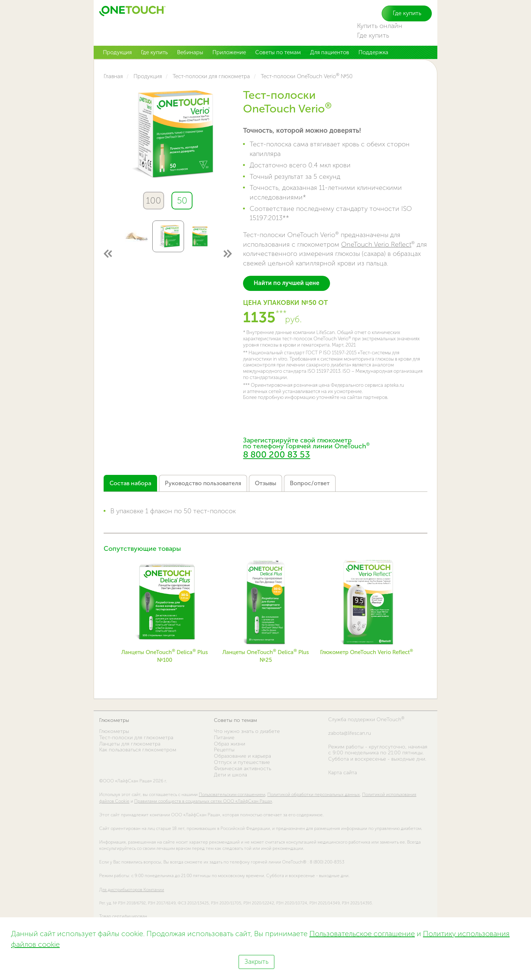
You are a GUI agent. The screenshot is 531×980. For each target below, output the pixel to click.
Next (227, 253)
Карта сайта (343, 773)
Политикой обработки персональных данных (314, 795)
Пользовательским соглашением (232, 795)
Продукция (117, 52)
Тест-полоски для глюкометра (136, 738)
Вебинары (190, 52)
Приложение (229, 52)
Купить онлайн (380, 26)
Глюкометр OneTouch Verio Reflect (367, 652)
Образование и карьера (242, 756)
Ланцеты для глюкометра (130, 744)
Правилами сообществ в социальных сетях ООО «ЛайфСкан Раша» (203, 801)
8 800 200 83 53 (277, 454)
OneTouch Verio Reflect (376, 244)
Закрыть (256, 962)
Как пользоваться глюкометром (138, 750)
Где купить (407, 13)
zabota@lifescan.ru (350, 733)
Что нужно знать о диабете (247, 731)
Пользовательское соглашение (362, 934)
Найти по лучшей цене (287, 283)
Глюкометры (114, 720)
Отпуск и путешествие (242, 762)
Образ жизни (230, 744)
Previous (108, 253)
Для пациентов (330, 52)
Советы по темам (278, 52)
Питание (224, 738)
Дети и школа (230, 775)
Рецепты (224, 750)
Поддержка (373, 52)
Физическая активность (242, 769)
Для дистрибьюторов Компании (132, 890)
